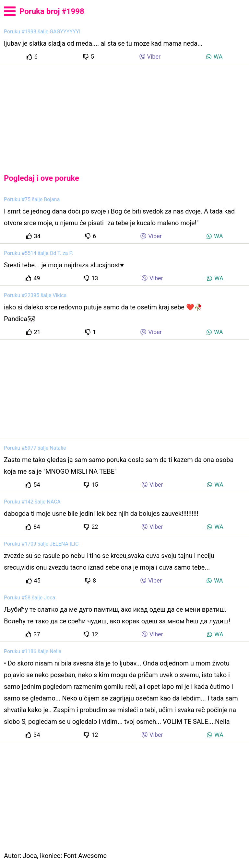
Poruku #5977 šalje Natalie (35, 448)
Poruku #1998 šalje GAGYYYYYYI (42, 32)
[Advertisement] (124, 113)
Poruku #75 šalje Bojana (32, 199)
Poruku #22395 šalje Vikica (35, 295)
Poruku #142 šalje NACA (32, 502)
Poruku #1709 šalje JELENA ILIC (41, 544)
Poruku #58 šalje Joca (30, 598)
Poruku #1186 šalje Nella (33, 651)
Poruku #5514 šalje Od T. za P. (38, 253)
